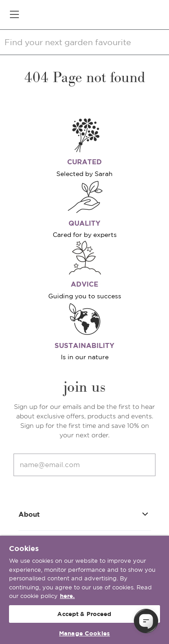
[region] (84, 590)
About (85, 514)
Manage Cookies (84, 633)
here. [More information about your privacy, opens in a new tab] (67, 596)
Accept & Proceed (84, 614)
